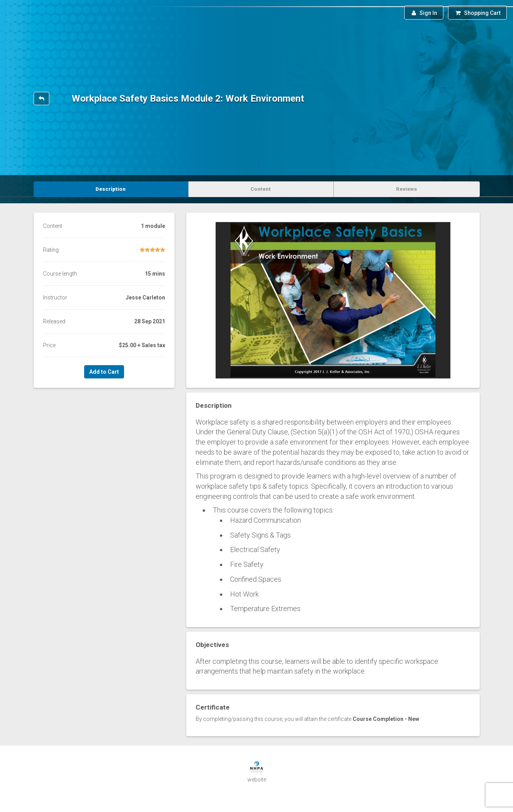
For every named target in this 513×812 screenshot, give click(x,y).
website (257, 780)
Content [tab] (261, 189)
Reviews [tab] (407, 189)
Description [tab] (111, 189)
